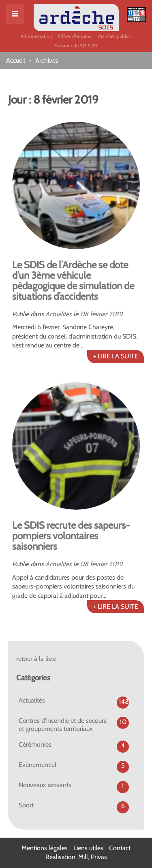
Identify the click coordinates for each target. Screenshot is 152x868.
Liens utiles (88, 848)
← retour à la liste (32, 659)
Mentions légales (45, 848)
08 (84, 314)
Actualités (59, 314)
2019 (116, 314)
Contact (120, 848)
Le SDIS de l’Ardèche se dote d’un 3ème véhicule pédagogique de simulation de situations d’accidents (73, 281)
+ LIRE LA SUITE (116, 356)
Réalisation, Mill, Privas (76, 857)
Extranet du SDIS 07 (76, 46)
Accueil (16, 60)
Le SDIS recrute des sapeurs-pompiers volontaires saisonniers (71, 536)
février (98, 314)
